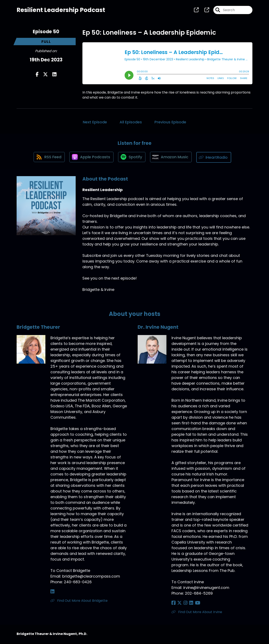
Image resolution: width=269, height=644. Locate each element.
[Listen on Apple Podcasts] (91, 158)
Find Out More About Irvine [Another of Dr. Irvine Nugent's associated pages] (197, 613)
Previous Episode (170, 123)
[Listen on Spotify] (132, 158)
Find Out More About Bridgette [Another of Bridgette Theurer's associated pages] (79, 601)
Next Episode (95, 123)
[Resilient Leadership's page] (196, 10)
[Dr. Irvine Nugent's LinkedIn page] (189, 604)
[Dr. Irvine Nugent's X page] (179, 604)
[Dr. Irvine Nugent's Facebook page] (173, 604)
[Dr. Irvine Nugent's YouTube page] (194, 604)
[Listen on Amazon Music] (172, 158)
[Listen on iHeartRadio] (216, 158)
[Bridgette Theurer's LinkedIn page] (52, 592)
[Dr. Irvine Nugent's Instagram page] (184, 604)
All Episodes (131, 123)
